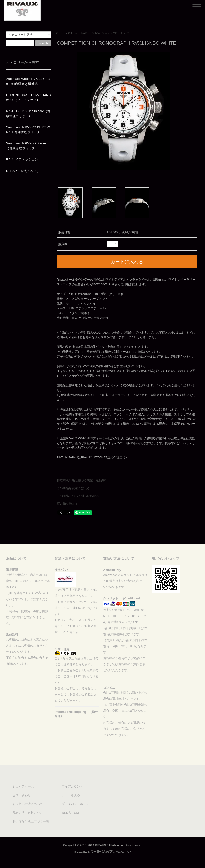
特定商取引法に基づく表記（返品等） (82, 480)
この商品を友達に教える (73, 488)
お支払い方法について (28, 804)
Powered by (102, 852)
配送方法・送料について (29, 813)
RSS (65, 813)
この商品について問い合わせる (78, 496)
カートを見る (71, 795)
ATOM (75, 813)
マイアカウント (72, 786)
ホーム (60, 33)
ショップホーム (23, 786)
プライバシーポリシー (77, 804)
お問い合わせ (22, 795)
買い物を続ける (67, 504)
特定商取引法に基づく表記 (31, 822)
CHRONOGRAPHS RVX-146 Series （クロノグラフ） (99, 33)
